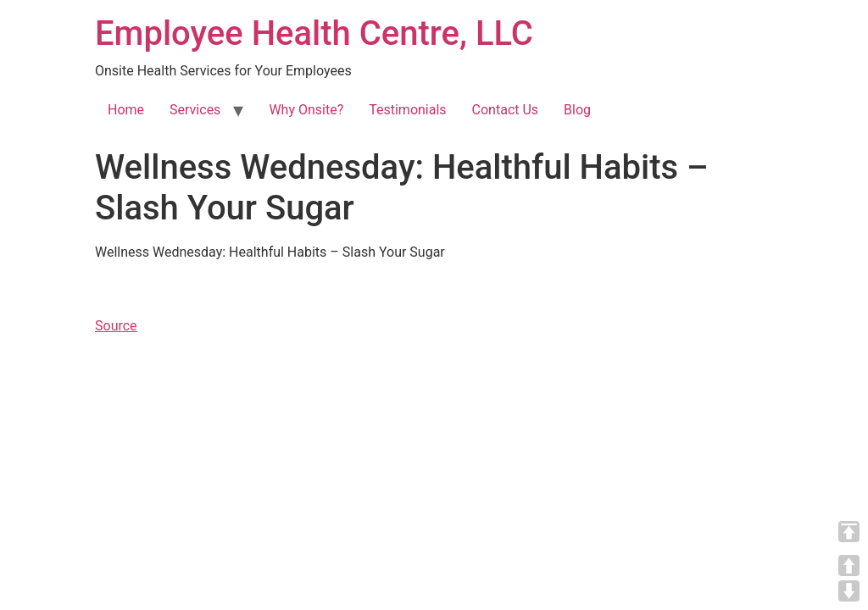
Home (126, 110)
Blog (577, 110)
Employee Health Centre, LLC (314, 33)
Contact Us (506, 110)
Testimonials (407, 110)
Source (116, 326)
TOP (849, 532)
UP (849, 566)
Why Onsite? (306, 110)
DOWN (849, 591)
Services (195, 110)
